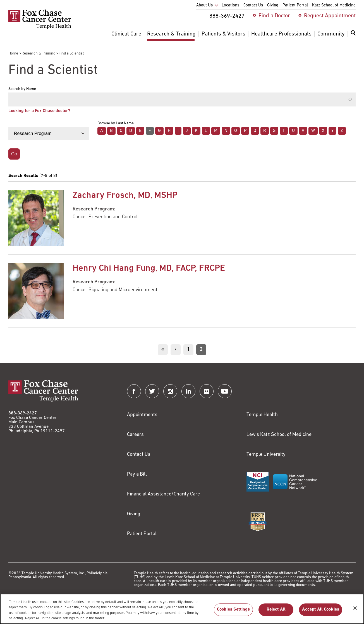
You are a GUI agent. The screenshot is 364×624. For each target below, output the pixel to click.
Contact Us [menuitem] (253, 5)
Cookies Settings (234, 613)
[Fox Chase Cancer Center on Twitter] (152, 391)
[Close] (355, 611)
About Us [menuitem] (204, 5)
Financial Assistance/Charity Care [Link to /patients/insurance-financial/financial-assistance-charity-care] (163, 494)
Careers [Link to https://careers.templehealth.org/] (135, 435)
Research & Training (38, 54)
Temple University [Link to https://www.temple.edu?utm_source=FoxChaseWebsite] (266, 455)
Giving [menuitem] (273, 5)
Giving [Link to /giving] (134, 514)
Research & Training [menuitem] (171, 34)
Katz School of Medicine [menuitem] (334, 5)
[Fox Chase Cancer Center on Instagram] (170, 391)
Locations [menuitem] (230, 5)
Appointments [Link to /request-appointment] (142, 415)
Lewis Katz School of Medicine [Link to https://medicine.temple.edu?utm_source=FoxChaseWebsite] (279, 435)
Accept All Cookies (321, 613)
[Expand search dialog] (353, 34)
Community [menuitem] (331, 34)
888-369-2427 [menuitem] (227, 16)
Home (13, 54)
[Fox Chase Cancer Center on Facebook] (134, 391)
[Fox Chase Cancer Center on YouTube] (225, 391)
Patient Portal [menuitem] (295, 5)
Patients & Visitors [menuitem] (223, 34)
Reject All (276, 613)
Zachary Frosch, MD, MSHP (125, 196)
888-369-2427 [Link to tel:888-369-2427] (23, 413)
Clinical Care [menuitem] (126, 34)
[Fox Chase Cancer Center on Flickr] (207, 391)
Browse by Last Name (116, 124)
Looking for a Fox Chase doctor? (39, 111)
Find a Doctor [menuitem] (274, 16)
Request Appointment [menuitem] (330, 16)
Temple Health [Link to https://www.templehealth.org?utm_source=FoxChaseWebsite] (262, 415)
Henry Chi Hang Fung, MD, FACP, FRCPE (149, 269)
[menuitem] (353, 36)
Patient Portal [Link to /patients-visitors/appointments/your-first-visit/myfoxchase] (142, 534)
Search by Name (22, 89)
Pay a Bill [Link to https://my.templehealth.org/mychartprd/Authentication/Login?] (137, 474)
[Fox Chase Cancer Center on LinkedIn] (188, 391)
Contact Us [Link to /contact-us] (139, 455)
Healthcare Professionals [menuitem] (281, 34)
